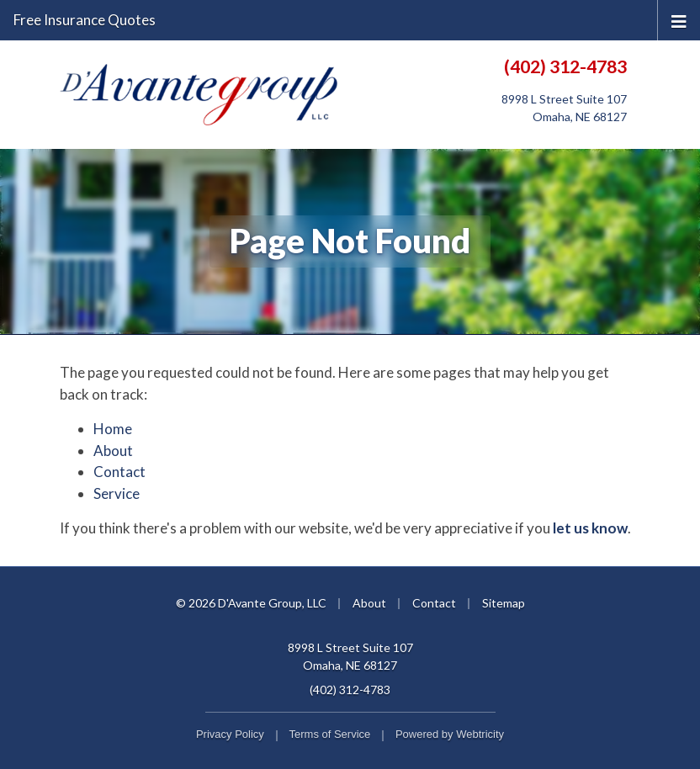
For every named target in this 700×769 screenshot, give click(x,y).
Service (117, 493)
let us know (590, 528)
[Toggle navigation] (679, 20)
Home (113, 429)
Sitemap (504, 603)
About (113, 451)
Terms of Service (330, 734)
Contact (119, 472)
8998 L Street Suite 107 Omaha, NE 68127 (350, 656)
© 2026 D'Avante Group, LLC (251, 603)
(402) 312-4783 (565, 66)
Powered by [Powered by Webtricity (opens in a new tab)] (450, 734)
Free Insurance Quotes (85, 20)
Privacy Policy (230, 734)
